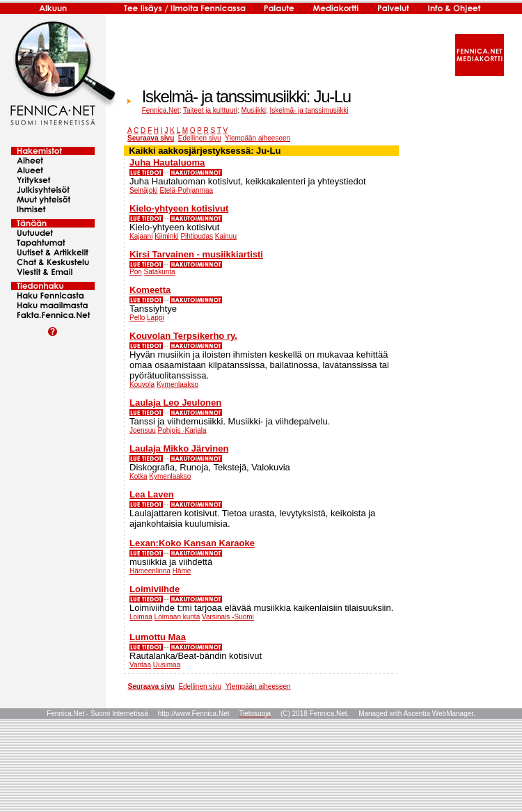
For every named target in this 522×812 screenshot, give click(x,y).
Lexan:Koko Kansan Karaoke (192, 543)
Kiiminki (166, 236)
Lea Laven (152, 494)
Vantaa (140, 665)
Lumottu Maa (158, 637)
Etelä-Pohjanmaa (186, 190)
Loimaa (141, 617)
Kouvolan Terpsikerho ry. (183, 336)
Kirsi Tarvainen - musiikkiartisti (196, 254)
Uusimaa (167, 665)
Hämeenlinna (150, 571)
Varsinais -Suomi (228, 617)
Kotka (139, 476)
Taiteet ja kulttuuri (210, 110)
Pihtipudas (197, 236)
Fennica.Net (161, 110)
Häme (182, 571)
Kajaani (141, 236)
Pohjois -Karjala (182, 430)
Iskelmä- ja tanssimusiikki (309, 110)
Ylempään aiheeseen (258, 138)
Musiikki (253, 110)
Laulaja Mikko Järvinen (179, 448)
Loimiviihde (155, 589)
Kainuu (226, 236)
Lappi (155, 318)
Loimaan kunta (177, 617)
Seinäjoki (144, 190)
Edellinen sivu (200, 138)
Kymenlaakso (177, 384)
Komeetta (150, 290)
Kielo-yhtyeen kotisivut (179, 208)
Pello (137, 318)
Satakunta (160, 272)
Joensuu (143, 430)
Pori (136, 272)
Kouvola (142, 384)
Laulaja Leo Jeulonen (175, 403)
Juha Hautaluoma (167, 162)
